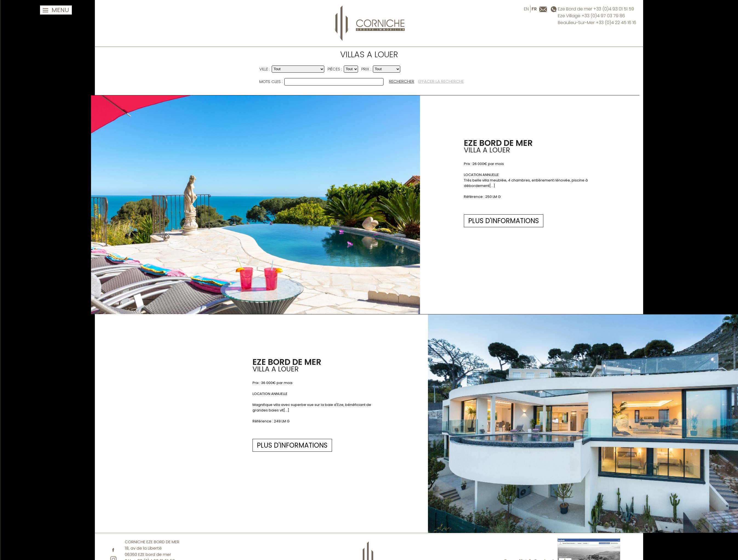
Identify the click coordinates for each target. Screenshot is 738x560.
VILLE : (265, 69)
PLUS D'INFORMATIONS (302, 221)
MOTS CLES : (271, 82)
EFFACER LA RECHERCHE (441, 81)
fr (534, 9)
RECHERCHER (402, 81)
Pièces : (335, 69)
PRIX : (366, 69)
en (526, 9)
